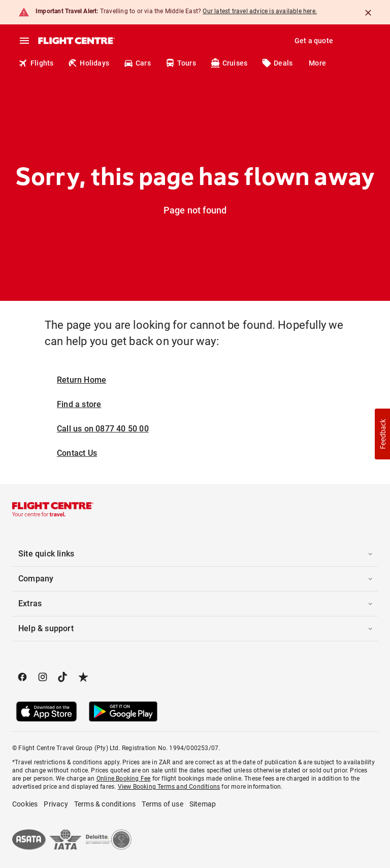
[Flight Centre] (76, 41)
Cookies (25, 804)
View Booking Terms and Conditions (169, 787)
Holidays (88, 63)
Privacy (56, 804)
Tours (181, 63)
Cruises (229, 63)
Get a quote (314, 41)
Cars (137, 63)
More (317, 63)
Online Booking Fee (124, 779)
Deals (277, 63)
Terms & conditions (105, 804)
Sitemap (203, 804)
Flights (36, 63)
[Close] (368, 13)
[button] (195, 554)
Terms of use (162, 804)
